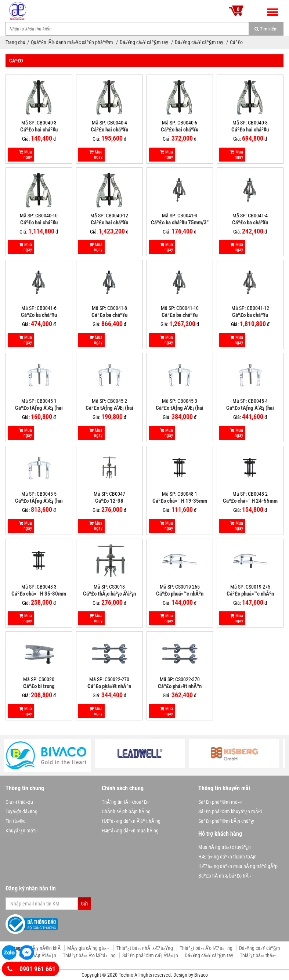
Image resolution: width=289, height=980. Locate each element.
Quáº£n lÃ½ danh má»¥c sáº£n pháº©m (73, 42)
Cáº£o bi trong (39, 686)
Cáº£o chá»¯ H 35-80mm (39, 594)
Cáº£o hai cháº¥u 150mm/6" (180, 130)
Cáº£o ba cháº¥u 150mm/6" (39, 315)
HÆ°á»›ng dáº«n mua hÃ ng (130, 831)
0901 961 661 (31, 969)
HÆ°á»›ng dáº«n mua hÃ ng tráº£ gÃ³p (238, 866)
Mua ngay (26, 155)
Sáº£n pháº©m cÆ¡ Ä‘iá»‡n (150, 955)
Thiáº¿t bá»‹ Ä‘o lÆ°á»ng (206, 948)
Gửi (84, 904)
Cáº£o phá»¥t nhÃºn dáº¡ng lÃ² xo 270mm (109, 686)
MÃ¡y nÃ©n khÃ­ (44, 948)
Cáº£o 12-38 (109, 501)
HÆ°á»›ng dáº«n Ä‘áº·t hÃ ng (131, 821)
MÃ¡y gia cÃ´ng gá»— (88, 948)
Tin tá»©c (15, 821)
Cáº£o (236, 42)
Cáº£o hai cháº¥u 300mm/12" (109, 223)
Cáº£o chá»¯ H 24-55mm (250, 501)
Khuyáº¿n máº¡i (21, 831)
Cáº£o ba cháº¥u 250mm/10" (180, 315)
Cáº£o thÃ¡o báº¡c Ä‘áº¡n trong (109, 594)
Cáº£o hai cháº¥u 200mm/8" (250, 130)
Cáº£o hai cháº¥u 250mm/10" (39, 223)
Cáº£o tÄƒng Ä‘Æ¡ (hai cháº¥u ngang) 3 (180, 408)
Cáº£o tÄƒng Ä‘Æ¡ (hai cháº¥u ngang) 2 (109, 408)
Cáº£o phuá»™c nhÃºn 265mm (180, 594)
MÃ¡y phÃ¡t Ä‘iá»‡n (37, 955)
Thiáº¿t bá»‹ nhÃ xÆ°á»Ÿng (145, 948)
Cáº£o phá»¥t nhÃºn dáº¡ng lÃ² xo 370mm (180, 686)
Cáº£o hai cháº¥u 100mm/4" (109, 130)
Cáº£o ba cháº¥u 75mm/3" (180, 223)
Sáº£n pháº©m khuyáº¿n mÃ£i (230, 811)
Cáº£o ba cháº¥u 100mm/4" (250, 223)
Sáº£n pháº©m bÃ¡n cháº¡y (226, 821)
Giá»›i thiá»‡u (19, 802)
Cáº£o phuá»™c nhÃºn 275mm (250, 594)
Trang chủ (15, 42)
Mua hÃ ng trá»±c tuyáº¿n (225, 847)
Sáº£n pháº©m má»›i (220, 802)
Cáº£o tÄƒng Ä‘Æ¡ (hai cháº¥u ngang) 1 (39, 408)
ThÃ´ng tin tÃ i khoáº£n (125, 802)
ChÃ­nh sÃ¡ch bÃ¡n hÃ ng (126, 811)
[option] (51, 755)
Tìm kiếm (266, 29)
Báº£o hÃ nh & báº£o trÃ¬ (225, 876)
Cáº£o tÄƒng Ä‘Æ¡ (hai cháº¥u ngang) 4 (250, 408)
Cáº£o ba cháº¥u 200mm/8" (109, 315)
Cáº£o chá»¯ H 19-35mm (180, 501)
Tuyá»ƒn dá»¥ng (21, 811)
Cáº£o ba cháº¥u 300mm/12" (250, 315)
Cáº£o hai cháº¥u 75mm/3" (39, 130)
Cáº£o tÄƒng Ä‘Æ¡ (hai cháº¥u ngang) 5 (39, 501)
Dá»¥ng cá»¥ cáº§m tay (144, 42)
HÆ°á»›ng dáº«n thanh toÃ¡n (227, 857)
